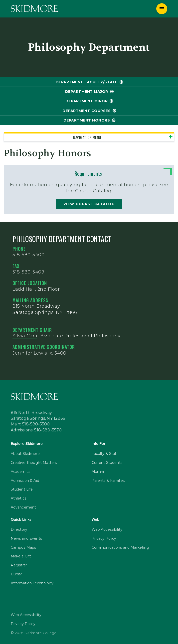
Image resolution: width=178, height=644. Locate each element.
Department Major (87, 92)
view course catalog (89, 204)
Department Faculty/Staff (87, 82)
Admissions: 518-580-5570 (36, 430)
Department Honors (87, 120)
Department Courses (87, 111)
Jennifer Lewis (30, 353)
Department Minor (87, 101)
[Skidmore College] (34, 9)
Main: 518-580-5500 (30, 424)
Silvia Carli (25, 336)
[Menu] (162, 9)
